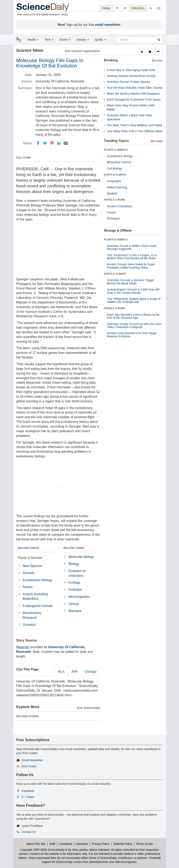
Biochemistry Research (32, 615)
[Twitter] (45, 143)
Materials (23, 647)
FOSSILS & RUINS (114, 200)
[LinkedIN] (59, 143)
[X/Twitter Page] (125, 8)
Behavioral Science (119, 162)
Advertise (82, 844)
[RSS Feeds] (151, 8)
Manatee (75, 611)
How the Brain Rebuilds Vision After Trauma (135, 88)
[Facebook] (38, 143)
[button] (143, 52)
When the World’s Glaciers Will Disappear (133, 94)
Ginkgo (74, 604)
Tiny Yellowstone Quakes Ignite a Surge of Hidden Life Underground (134, 300)
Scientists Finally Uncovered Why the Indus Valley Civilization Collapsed (134, 325)
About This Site (36, 844)
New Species (32, 566)
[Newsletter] (159, 8)
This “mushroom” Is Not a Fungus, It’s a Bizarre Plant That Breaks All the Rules (132, 257)
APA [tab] (74, 672)
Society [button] (83, 40)
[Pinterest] (52, 143)
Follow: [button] (107, 8)
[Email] (66, 143)
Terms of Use (144, 844)
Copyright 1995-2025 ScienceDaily (42, 850)
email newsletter (108, 25)
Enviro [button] (65, 40)
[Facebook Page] (117, 8)
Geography (114, 181)
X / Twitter (28, 797)
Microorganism (79, 597)
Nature (28, 587)
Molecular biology (81, 557)
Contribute (66, 844)
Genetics (29, 625)
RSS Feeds (29, 766)
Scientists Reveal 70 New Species (128, 82)
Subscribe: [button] (138, 8)
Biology (74, 564)
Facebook (28, 791)
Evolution (75, 590)
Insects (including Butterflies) (35, 596)
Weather (112, 193)
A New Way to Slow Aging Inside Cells (131, 70)
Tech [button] (49, 40)
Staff (52, 844)
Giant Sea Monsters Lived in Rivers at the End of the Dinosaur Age (133, 316)
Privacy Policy (101, 844)
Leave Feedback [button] (32, 826)
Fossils (111, 212)
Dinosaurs (113, 218)
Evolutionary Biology (38, 580)
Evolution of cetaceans (77, 573)
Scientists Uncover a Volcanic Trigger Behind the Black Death (130, 282)
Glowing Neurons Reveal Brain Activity (131, 76)
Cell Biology (114, 168)
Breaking (111, 60)
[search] (159, 40)
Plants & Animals (30, 558)
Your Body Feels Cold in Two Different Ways (135, 131)
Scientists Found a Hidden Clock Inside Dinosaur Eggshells (132, 247)
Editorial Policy (123, 844)
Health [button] (33, 40)
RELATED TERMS (74, 548)
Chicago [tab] (91, 672)
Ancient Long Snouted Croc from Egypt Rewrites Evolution (132, 335)
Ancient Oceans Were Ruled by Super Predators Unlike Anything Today (131, 266)
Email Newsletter (32, 760)
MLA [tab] (61, 672)
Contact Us (29, 832)
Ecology (74, 582)
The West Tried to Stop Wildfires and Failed (134, 125)
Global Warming (117, 187)
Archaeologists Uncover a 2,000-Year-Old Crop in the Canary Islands (133, 291)
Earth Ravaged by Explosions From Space (134, 99)
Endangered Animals (38, 606)
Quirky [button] (100, 40)
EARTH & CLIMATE (115, 175)
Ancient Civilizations (120, 206)
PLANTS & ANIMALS (116, 150)
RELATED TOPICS (29, 548)
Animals (29, 573)
